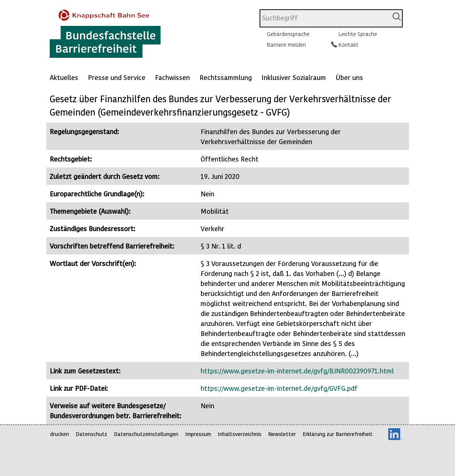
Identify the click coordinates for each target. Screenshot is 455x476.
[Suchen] (397, 17)
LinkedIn (395, 434)
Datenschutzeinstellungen (146, 434)
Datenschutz (91, 434)
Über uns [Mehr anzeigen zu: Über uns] (349, 77)
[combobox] (324, 18)
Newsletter (282, 434)
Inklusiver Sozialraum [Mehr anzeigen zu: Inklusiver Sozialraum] (294, 77)
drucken (60, 434)
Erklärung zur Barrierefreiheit (338, 434)
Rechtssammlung (226, 77)
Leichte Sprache (358, 34)
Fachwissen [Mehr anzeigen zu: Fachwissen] (172, 77)
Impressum (198, 434)
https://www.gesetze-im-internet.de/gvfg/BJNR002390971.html (297, 371)
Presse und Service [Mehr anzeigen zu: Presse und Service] (117, 77)
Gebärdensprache (288, 34)
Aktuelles (64, 77)
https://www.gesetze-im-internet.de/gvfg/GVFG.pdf (279, 388)
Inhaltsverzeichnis (240, 434)
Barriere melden (286, 44)
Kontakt (348, 44)
